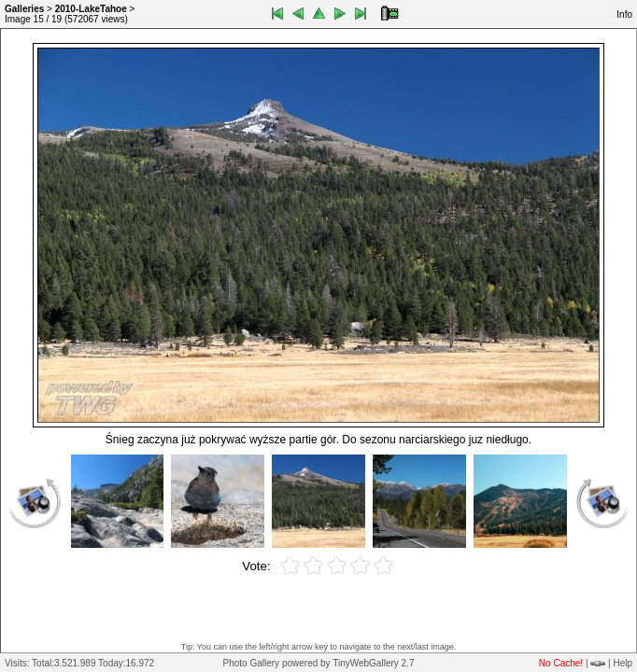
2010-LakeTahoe (91, 9)
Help (623, 663)
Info (624, 14)
